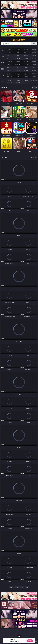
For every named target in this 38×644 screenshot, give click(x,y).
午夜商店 (18, 80)
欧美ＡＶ (26, 56)
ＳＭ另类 (34, 58)
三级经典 (4, 157)
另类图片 (34, 70)
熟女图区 (26, 70)
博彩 (3, 51)
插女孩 (9, 80)
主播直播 (26, 58)
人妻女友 (26, 74)
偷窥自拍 (9, 68)
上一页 (16, 587)
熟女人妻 (9, 58)
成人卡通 (26, 62)
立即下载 (30, 641)
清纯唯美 (18, 70)
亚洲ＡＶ (9, 56)
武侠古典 (34, 74)
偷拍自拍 (18, 62)
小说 (3, 75)
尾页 (27, 587)
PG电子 (9, 49)
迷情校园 (9, 77)
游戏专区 (34, 49)
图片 (3, 69)
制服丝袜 (9, 64)
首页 (11, 587)
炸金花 (18, 52)
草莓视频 (26, 80)
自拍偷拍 (18, 56)
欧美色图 (26, 68)
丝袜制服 (18, 58)
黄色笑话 (26, 77)
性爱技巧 (34, 77)
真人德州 (18, 49)
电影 (3, 63)
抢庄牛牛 (34, 52)
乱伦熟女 (26, 64)
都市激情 (9, 74)
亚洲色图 (18, 68)
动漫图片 (34, 68)
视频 (3, 57)
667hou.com (19, 40)
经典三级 (18, 64)
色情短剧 (18, 83)
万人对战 (26, 49)
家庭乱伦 (18, 74)
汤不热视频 (34, 80)
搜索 (34, 44)
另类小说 (18, 77)
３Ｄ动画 (34, 56)
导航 (3, 81)
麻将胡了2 (9, 52)
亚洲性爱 (9, 62)
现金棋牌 (26, 52)
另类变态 (34, 64)
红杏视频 (9, 83)
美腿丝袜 (9, 70)
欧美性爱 (34, 62)
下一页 (22, 587)
